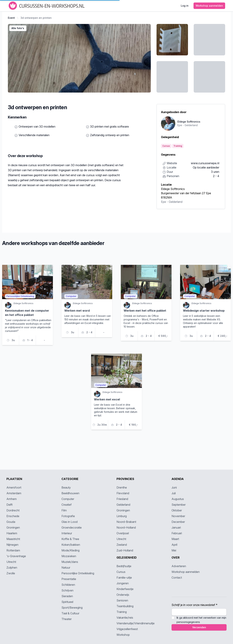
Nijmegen (12, 545)
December (178, 522)
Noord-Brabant (126, 522)
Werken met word (77, 311)
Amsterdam (14, 493)
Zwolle (11, 573)
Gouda (11, 522)
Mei (174, 550)
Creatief (67, 505)
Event (11, 18)
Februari (177, 533)
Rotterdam (13, 550)
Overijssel (123, 533)
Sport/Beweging (72, 608)
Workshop (123, 635)
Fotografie (68, 516)
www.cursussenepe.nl (205, 163)
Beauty (66, 487)
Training (122, 612)
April (174, 545)
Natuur (66, 568)
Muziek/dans (70, 562)
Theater (67, 619)
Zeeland (122, 545)
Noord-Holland (126, 527)
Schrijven (67, 590)
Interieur (67, 533)
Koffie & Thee (70, 539)
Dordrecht (13, 510)
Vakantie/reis (125, 618)
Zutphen (12, 568)
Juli (174, 493)
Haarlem (12, 533)
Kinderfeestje (125, 589)
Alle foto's (18, 28)
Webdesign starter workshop (204, 311)
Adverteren (179, 566)
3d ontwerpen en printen (36, 18)
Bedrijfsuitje (124, 566)
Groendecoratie (72, 527)
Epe (163, 202)
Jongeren (123, 583)
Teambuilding (125, 606)
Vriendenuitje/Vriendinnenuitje (136, 623)
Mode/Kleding (70, 550)
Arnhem (12, 499)
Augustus (178, 499)
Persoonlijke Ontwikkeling (78, 573)
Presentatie (69, 579)
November (178, 516)
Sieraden (67, 596)
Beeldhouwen (70, 493)
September (179, 505)
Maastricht (13, 539)
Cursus (121, 572)
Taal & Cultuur (70, 613)
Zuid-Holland (125, 550)
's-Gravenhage (16, 556)
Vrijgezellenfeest (127, 629)
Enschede (13, 516)
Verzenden (199, 627)
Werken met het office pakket (145, 311)
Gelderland (176, 202)
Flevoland (123, 493)
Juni (174, 487)
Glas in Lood (70, 522)
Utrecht (11, 562)
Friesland (122, 499)
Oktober (177, 510)
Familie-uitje (124, 578)
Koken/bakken (71, 545)
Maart (175, 539)
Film (64, 510)
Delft (9, 505)
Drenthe (122, 487)
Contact (177, 578)
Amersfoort (14, 487)
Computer (68, 499)
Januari (176, 527)
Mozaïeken (69, 556)
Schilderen (68, 585)
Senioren (122, 600)
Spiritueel (67, 602)
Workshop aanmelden (186, 572)
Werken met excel (107, 399)
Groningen (13, 527)
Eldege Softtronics (173, 189)
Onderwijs (123, 595)
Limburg (122, 516)
